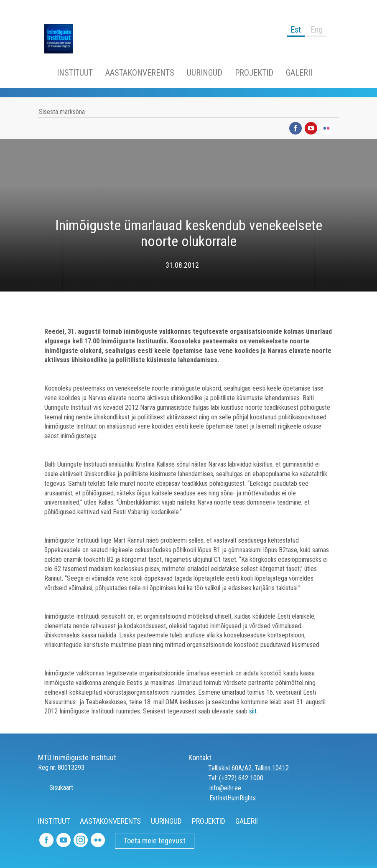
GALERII (299, 73)
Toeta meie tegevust (155, 841)
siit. (253, 711)
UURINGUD (205, 73)
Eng (317, 30)
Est (296, 30)
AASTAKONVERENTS (140, 73)
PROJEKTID (254, 73)
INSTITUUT (75, 73)
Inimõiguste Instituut (63, 39)
